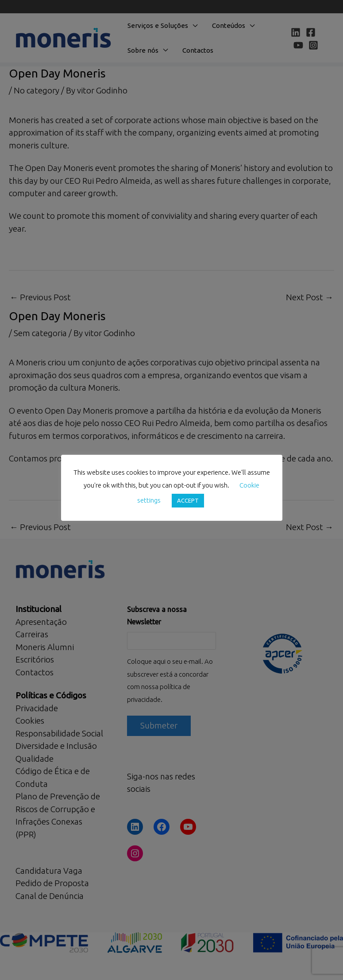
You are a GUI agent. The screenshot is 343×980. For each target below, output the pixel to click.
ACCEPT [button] (188, 500)
